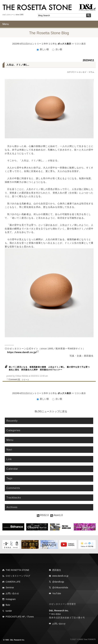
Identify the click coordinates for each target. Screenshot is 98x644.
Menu (6, 24)
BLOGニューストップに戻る (51, 411)
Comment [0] (14, 379)
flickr (8, 605)
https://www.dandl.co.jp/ (22, 352)
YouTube (57, 593)
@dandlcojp (58, 582)
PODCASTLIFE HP (15, 617)
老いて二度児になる (18, 367)
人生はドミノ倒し (57, 367)
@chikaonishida (60, 587)
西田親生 (57, 570)
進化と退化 (14, 370)
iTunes (30, 617)
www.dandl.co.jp (60, 576)
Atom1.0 (57, 515)
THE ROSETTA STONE (17, 570)
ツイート (25, 380)
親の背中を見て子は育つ (78, 367)
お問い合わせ (12, 593)
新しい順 (43, 49)
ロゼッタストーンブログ (18, 576)
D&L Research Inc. (59, 611)
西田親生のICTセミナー (51, 370)
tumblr (9, 611)
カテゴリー (72, 72)
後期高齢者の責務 (38, 367)
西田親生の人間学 (30, 370)
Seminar (10, 587)
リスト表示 (80, 44)
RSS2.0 (43, 515)
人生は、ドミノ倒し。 (19, 65)
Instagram (11, 599)
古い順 (57, 49)
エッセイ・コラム (87, 72)
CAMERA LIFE (13, 582)
